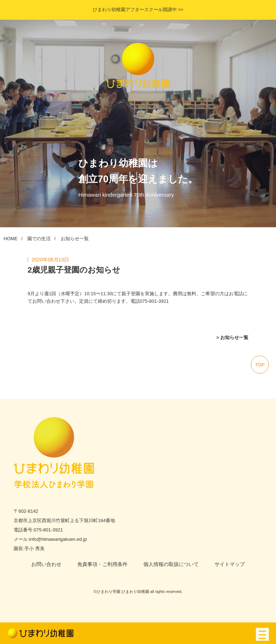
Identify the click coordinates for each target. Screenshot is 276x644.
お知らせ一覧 (75, 239)
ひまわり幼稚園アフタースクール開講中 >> (138, 10)
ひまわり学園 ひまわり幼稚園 (123, 592)
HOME (11, 239)
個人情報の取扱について (171, 564)
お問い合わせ (46, 564)
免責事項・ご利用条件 (102, 564)
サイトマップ (230, 564)
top (260, 365)
